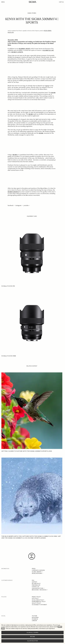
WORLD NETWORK (37, 573)
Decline (32, 637)
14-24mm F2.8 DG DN (8, 286)
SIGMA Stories (32, 13)
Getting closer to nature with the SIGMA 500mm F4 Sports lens (27, 451)
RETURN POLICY (36, 584)
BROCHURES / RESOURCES (39, 590)
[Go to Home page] (32, 2)
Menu (3, 2)
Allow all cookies (32, 633)
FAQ (33, 580)
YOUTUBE (34, 616)
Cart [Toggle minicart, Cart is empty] (61, 2)
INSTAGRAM (35, 618)
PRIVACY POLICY (36, 597)
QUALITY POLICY (36, 603)
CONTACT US (35, 587)
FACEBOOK (35, 619)
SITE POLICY (35, 598)
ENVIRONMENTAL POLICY (39, 602)
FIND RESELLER (36, 585)
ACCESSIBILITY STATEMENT (39, 605)
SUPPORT (34, 582)
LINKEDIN (34, 621)
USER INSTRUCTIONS (38, 588)
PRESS (34, 569)
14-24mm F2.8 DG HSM (9, 356)
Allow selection (33, 641)
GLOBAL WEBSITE (37, 572)
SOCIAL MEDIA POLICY (38, 600)
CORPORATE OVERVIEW (38, 570)
